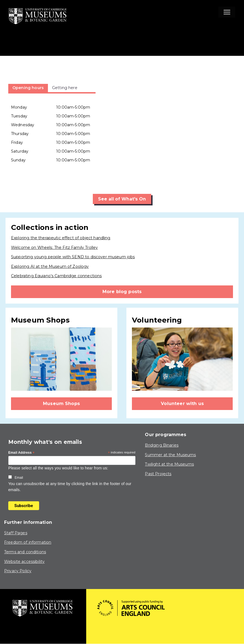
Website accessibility (24, 562)
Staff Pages (16, 533)
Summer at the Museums (170, 455)
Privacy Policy (18, 571)
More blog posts (122, 292)
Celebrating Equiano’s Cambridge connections (56, 276)
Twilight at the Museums (169, 464)
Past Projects (158, 474)
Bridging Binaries (162, 445)
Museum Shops (61, 404)
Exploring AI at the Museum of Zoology (50, 266)
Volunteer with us (182, 404)
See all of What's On (122, 199)
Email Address (21, 453)
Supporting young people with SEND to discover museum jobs (73, 257)
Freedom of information (28, 543)
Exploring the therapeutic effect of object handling (61, 238)
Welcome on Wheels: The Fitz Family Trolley (54, 247)
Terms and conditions (25, 552)
